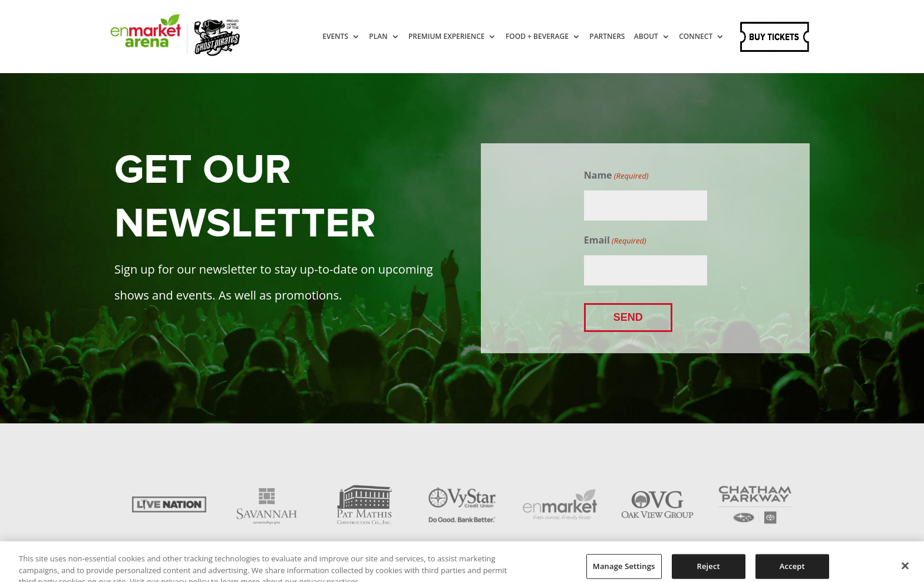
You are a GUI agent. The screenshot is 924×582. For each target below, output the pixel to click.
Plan (378, 37)
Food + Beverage (537, 37)
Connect (696, 37)
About (646, 37)
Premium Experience (447, 37)
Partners (607, 37)
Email (615, 241)
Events (335, 37)
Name (616, 176)
